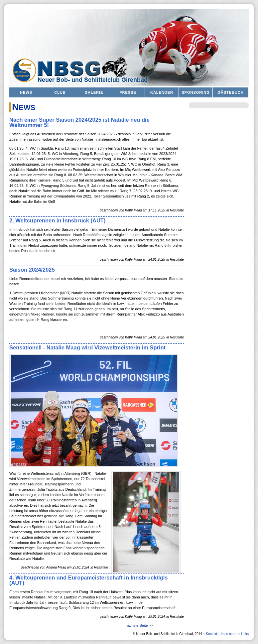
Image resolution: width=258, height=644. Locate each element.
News (26, 92)
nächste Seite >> (139, 625)
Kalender (162, 92)
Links (245, 634)
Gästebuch (231, 92)
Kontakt (211, 634)
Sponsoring (196, 92)
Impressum (229, 634)
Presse (128, 92)
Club (60, 92)
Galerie (94, 92)
